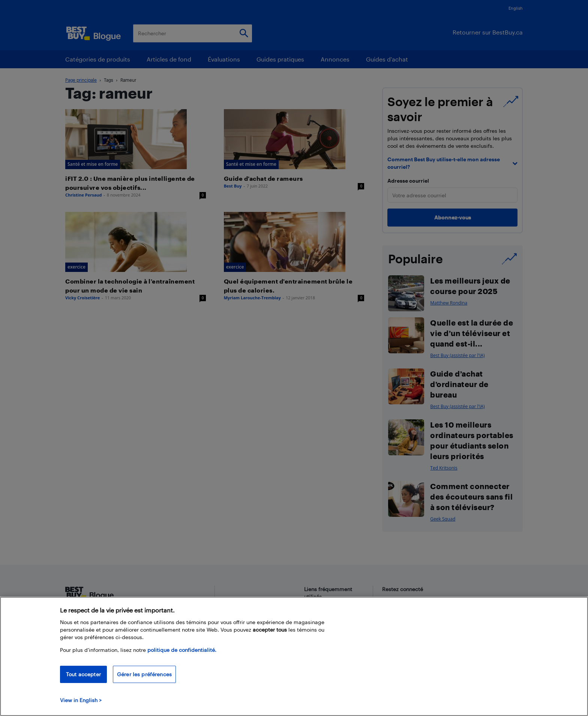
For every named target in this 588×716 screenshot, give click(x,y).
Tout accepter (83, 674)
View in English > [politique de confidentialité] (81, 700)
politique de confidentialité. (182, 650)
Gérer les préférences (144, 674)
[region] (294, 656)
